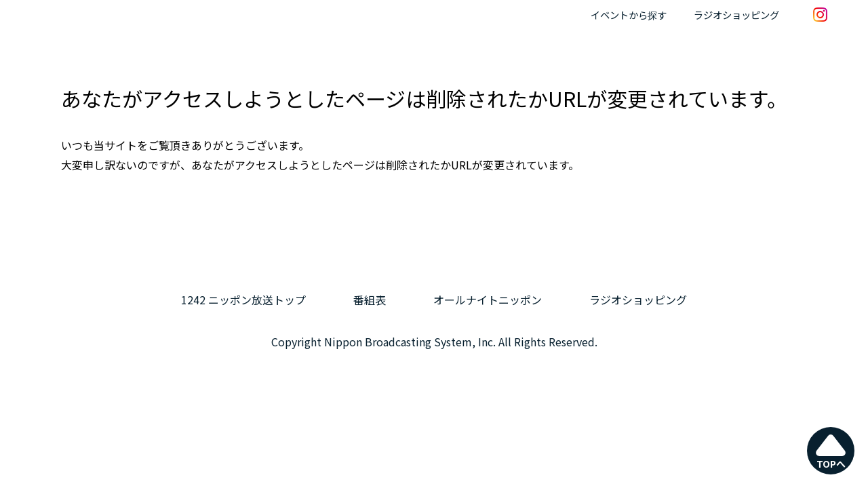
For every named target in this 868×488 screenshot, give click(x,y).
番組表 (370, 300)
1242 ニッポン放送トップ (243, 300)
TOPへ (831, 451)
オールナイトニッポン (488, 300)
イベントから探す (629, 15)
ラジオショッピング (736, 15)
